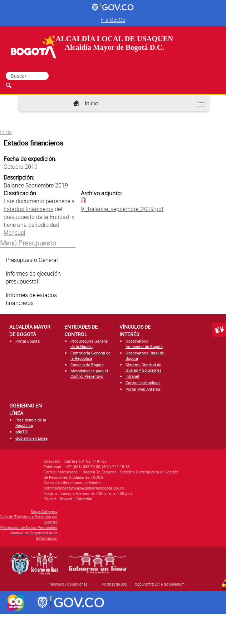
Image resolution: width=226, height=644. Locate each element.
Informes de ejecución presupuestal (33, 277)
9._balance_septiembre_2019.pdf (122, 209)
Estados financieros (28, 209)
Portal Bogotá (28, 341)
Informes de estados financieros (31, 299)
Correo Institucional (143, 383)
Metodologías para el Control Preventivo (89, 373)
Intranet (132, 376)
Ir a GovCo (113, 20)
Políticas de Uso (115, 584)
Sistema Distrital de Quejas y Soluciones (144, 367)
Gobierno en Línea (31, 438)
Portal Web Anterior (143, 389)
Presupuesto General (32, 260)
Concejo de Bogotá (87, 365)
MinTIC (22, 432)
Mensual (14, 233)
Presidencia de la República (31, 423)
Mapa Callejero (22, 511)
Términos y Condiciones (68, 584)
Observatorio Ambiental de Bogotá (144, 344)
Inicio (92, 103)
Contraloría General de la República (90, 356)
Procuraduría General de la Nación (89, 344)
